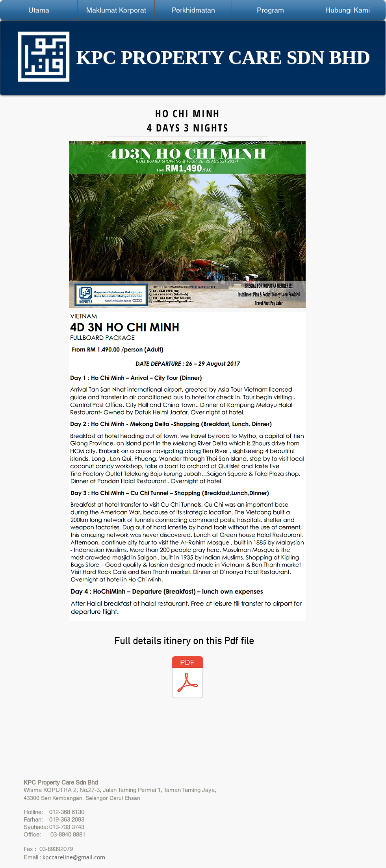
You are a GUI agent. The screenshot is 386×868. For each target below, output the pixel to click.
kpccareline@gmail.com (74, 857)
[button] (116, 10)
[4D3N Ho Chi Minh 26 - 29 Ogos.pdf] (187, 678)
